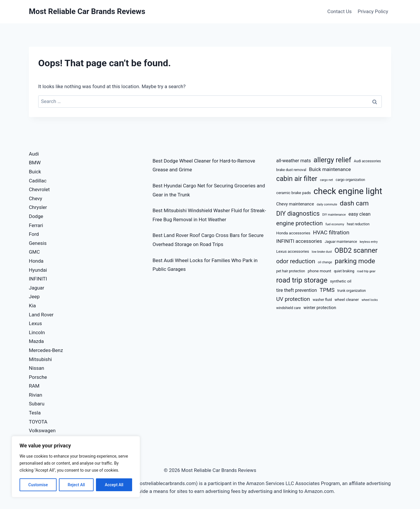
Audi (34, 154)
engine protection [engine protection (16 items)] (300, 223)
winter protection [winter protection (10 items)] (320, 308)
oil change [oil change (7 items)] (325, 262)
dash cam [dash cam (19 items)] (354, 203)
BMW (35, 163)
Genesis (38, 243)
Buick (35, 172)
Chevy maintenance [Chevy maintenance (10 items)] (295, 204)
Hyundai (38, 270)
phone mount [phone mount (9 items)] (319, 271)
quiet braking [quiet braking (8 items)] (344, 271)
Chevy (36, 198)
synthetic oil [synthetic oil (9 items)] (341, 281)
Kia (32, 306)
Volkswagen (42, 430)
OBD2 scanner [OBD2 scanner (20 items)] (356, 250)
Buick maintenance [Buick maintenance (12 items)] (330, 169)
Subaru (37, 404)
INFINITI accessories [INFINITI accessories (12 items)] (299, 241)
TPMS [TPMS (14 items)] (327, 290)
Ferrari (36, 225)
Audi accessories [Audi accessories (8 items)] (367, 161)
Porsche (38, 377)
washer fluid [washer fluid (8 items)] (322, 300)
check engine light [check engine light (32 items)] (348, 191)
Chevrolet (39, 189)
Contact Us (339, 11)
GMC (34, 252)
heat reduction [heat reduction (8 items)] (358, 224)
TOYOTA (38, 422)
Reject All (76, 485)
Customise (38, 485)
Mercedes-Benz (46, 350)
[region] (76, 467)
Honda (36, 261)
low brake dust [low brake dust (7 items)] (322, 252)
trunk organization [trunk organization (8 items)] (351, 291)
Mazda (36, 341)
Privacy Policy (373, 11)
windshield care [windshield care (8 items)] (288, 308)
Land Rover (41, 315)
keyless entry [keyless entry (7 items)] (369, 242)
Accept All (114, 485)
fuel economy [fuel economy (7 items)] (335, 224)
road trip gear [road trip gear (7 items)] (366, 271)
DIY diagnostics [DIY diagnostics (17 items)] (298, 213)
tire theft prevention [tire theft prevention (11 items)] (297, 290)
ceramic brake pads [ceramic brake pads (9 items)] (294, 193)
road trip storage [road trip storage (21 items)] (302, 280)
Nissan (36, 368)
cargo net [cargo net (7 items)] (327, 180)
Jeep (34, 297)
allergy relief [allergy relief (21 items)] (332, 160)
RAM (34, 386)
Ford (34, 234)
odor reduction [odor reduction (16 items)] (296, 261)
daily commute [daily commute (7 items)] (327, 204)
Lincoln (37, 332)
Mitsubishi (40, 359)
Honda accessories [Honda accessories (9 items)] (293, 233)
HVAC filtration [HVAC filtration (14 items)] (331, 232)
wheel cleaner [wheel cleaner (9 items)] (347, 299)
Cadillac (38, 181)
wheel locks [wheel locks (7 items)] (370, 300)
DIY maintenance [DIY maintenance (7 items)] (334, 215)
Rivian (36, 395)
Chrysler (38, 207)
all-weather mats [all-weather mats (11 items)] (294, 161)
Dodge (36, 216)
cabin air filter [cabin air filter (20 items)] (297, 179)
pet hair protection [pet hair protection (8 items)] (291, 271)
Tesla (35, 413)
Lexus (35, 323)
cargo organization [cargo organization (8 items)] (350, 180)
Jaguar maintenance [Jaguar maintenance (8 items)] (341, 242)
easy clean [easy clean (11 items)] (360, 214)
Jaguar (37, 288)
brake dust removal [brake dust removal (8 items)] (291, 170)
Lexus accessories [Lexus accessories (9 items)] (293, 251)
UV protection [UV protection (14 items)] (293, 299)
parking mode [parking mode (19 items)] (355, 261)
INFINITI (38, 279)
